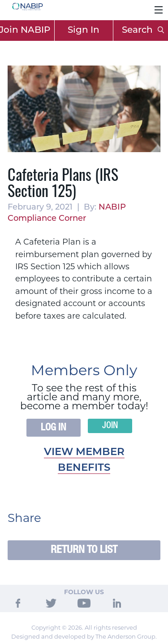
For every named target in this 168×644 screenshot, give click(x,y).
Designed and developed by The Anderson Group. (84, 636)
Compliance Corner (47, 219)
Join (110, 426)
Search (143, 31)
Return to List (84, 550)
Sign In (84, 31)
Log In (54, 428)
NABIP (112, 208)
